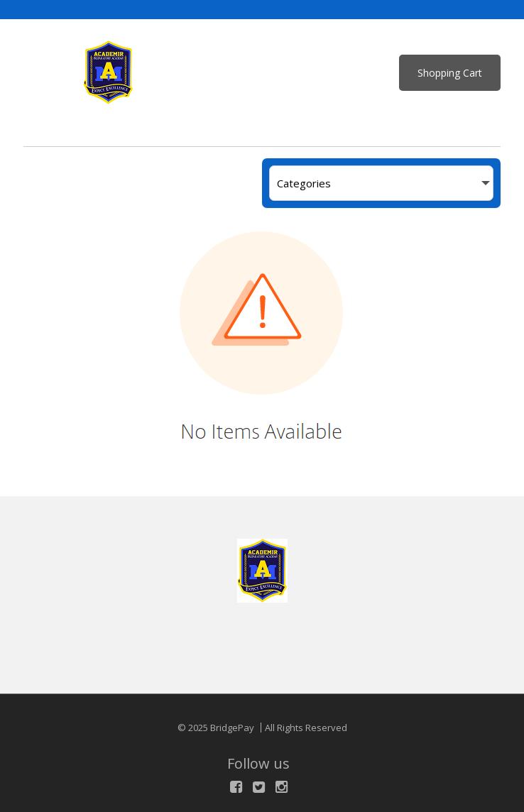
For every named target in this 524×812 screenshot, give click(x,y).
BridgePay (232, 728)
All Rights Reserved (306, 728)
